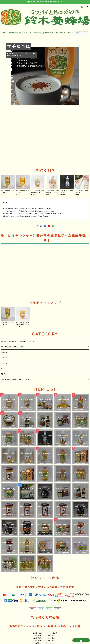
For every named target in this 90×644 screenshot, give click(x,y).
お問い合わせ (49, 33)
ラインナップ (27, 33)
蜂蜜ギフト (4, 374)
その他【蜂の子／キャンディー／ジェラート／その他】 (16, 379)
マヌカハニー (4, 352)
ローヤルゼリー (5, 358)
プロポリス (4, 363)
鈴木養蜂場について (15, 33)
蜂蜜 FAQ (71, 33)
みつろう (3, 368)
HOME (4, 33)
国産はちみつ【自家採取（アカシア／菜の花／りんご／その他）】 (19, 341)
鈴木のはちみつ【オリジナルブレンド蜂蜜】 (12, 347)
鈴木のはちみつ (60, 33)
